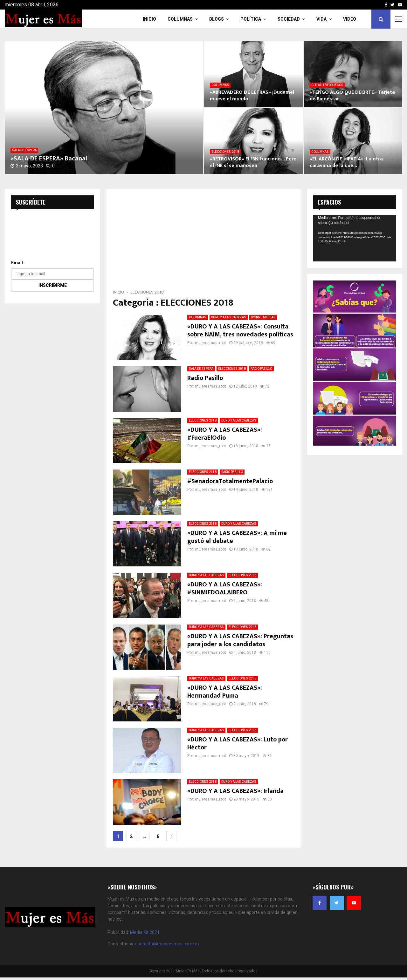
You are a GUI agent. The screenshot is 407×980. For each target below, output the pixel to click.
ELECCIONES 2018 (225, 152)
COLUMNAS (180, 19)
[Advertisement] (203, 241)
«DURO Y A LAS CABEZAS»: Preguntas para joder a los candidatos (240, 640)
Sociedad (289, 19)
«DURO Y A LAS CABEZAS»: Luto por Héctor (238, 743)
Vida (321, 19)
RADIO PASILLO (261, 369)
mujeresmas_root (210, 343)
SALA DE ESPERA (24, 150)
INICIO (149, 19)
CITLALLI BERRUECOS (327, 85)
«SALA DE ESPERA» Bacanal (49, 159)
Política (251, 19)
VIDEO (350, 19)
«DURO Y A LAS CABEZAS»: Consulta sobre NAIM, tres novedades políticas (240, 331)
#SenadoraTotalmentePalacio (230, 481)
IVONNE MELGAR (263, 317)
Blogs (217, 19)
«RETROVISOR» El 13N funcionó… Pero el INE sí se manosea (253, 162)
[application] (355, 238)
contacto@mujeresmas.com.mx (167, 944)
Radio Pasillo (205, 378)
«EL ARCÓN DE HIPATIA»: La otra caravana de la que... (346, 162)
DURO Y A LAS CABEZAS (229, 317)
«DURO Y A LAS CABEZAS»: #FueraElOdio (225, 434)
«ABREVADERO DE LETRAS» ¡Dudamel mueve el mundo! (252, 96)
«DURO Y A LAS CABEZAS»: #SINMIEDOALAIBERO (225, 588)
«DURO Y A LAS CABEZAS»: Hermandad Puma (225, 692)
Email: (18, 263)
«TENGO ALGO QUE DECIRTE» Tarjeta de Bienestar (352, 96)
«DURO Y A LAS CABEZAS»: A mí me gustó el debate (237, 537)
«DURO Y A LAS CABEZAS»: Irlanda (235, 791)
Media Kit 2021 (145, 932)
